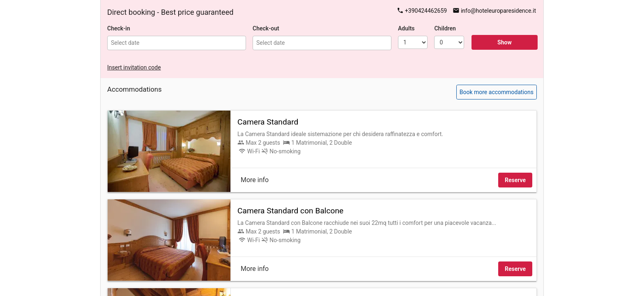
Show (505, 42)
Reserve (515, 180)
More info (255, 180)
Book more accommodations (497, 92)
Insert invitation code (134, 67)
